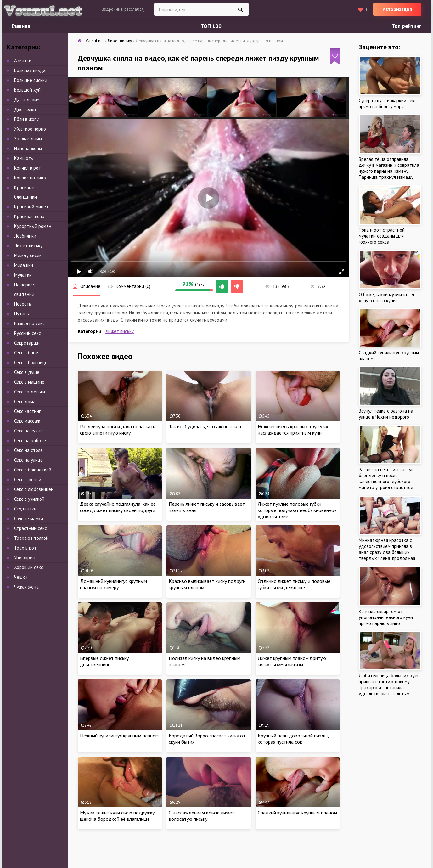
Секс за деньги (30, 392)
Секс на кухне (28, 431)
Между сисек (28, 255)
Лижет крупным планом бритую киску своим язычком (292, 661)
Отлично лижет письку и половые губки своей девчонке (294, 584)
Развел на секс (29, 323)
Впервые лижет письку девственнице (104, 661)
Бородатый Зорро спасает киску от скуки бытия (207, 739)
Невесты (23, 304)
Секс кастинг (27, 411)
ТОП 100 (211, 26)
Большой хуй (27, 90)
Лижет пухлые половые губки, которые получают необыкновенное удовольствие (297, 510)
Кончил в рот (28, 168)
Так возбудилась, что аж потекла (205, 426)
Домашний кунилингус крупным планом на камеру (113, 584)
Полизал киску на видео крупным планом (205, 661)
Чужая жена (26, 587)
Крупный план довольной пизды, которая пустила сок (293, 739)
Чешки (21, 577)
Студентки (25, 509)
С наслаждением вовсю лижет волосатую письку (202, 816)
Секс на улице (28, 460)
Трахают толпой (31, 538)
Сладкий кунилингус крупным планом (297, 813)
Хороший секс (29, 567)
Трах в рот (25, 548)
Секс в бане (26, 353)
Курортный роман (33, 226)
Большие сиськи (31, 80)
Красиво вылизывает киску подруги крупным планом (207, 584)
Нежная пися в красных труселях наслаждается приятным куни (293, 430)
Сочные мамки (29, 519)
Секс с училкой (29, 499)
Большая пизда (30, 70)
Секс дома (25, 401)
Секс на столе (28, 450)
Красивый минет (31, 207)
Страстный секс (31, 528)
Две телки (25, 109)
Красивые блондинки (25, 192)
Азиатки (23, 61)
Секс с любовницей (34, 489)
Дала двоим (27, 100)
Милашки (24, 265)
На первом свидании (25, 289)
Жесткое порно (30, 129)
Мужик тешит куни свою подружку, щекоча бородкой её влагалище (118, 816)
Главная (21, 26)
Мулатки (23, 275)
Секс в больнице (31, 362)
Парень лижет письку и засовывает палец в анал (207, 507)
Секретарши (27, 343)
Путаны (22, 314)
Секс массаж (27, 421)
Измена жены (28, 148)
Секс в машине (29, 382)
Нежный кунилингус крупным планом (119, 736)
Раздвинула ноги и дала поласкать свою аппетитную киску (118, 430)
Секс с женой (28, 479)
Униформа (25, 558)
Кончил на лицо (30, 178)
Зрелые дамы (28, 139)
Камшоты (24, 158)
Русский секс (28, 333)
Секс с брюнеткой (33, 470)
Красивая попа (29, 216)
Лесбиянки (25, 236)
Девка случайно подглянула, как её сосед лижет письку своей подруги (118, 507)
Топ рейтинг (407, 26)
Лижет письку (120, 331)
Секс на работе (30, 440)
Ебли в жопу (26, 119)
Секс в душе (27, 372)
